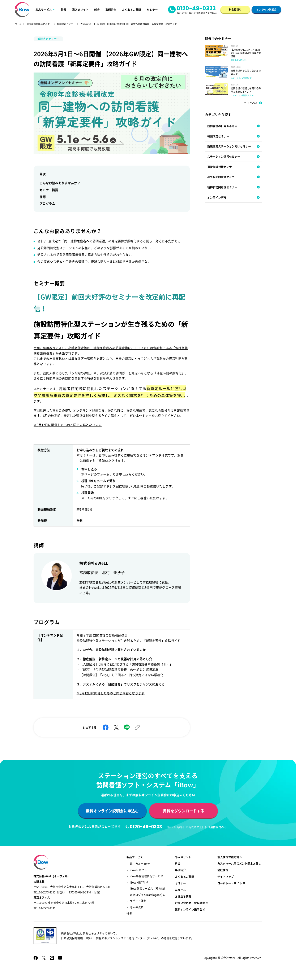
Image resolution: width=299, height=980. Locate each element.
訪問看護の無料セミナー (39, 24)
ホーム (18, 24)
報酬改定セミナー (66, 24)
